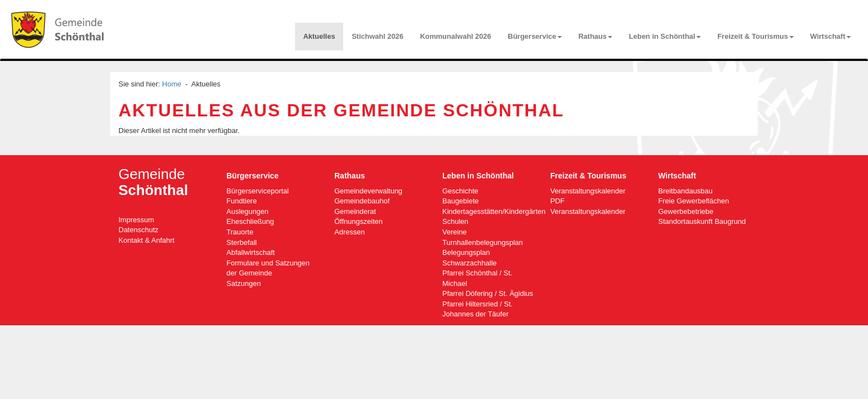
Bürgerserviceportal (258, 191)
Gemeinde (153, 182)
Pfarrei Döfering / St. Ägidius (488, 293)
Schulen (455, 221)
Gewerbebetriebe (686, 211)
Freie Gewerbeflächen (694, 201)
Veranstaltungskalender (588, 211)
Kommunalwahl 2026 (456, 36)
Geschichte (460, 191)
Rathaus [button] (595, 36)
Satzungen (244, 283)
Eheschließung (250, 221)
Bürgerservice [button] (534, 36)
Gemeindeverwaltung (368, 191)
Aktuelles (319, 36)
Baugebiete (461, 201)
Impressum (136, 220)
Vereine (454, 232)
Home (172, 84)
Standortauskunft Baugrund (702, 221)
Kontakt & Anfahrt (146, 240)
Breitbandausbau (685, 191)
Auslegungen (247, 211)
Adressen (350, 232)
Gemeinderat (355, 211)
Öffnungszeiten (358, 221)
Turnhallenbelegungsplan (483, 242)
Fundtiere (242, 201)
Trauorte (240, 232)
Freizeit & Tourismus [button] (756, 36)
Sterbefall (242, 242)
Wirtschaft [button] (831, 36)
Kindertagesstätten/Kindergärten (494, 211)
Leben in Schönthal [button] (665, 36)
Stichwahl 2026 (377, 36)
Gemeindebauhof (362, 201)
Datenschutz (138, 230)
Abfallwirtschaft (250, 252)
